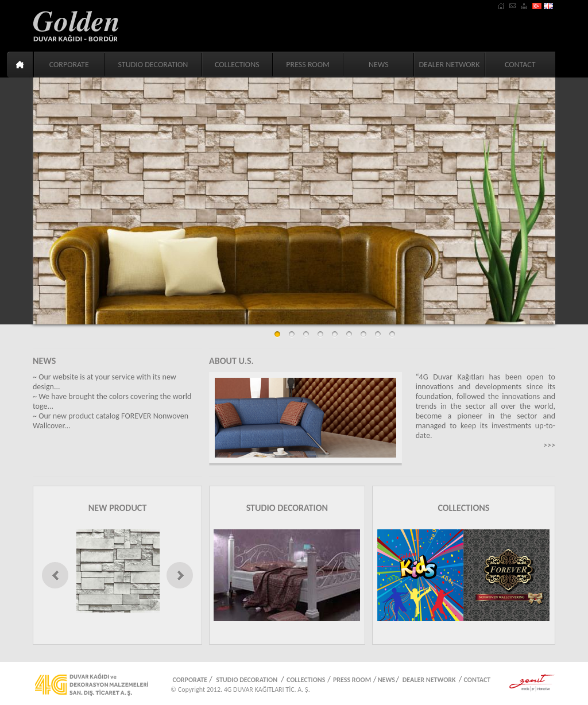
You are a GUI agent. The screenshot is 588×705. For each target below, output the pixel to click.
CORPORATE (69, 65)
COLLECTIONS (237, 65)
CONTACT (520, 65)
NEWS (379, 65)
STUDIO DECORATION (153, 65)
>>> (549, 445)
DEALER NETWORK (449, 65)
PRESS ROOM (308, 65)
